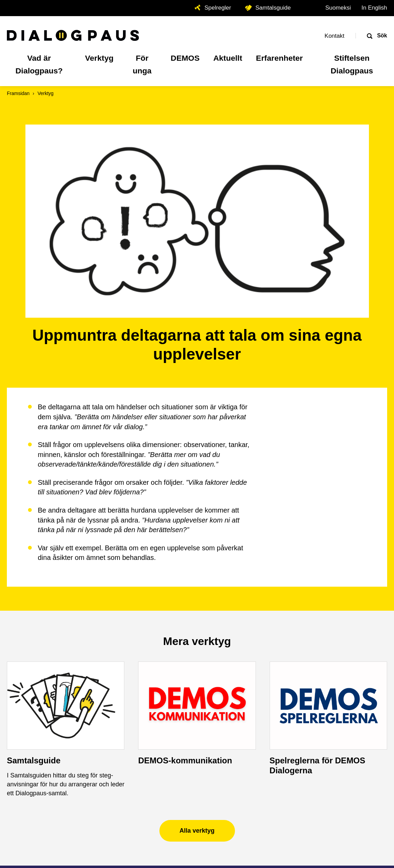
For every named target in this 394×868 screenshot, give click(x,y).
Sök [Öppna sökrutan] (381, 36)
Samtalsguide (34, 576)
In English (374, 8)
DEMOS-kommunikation (185, 576)
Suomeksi (338, 8)
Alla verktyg (197, 645)
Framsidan (18, 93)
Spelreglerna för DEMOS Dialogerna (318, 580)
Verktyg (46, 93)
